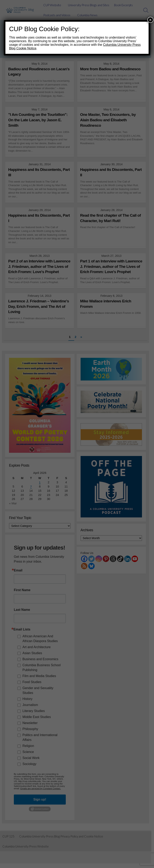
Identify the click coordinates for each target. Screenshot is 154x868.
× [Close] (150, 20)
